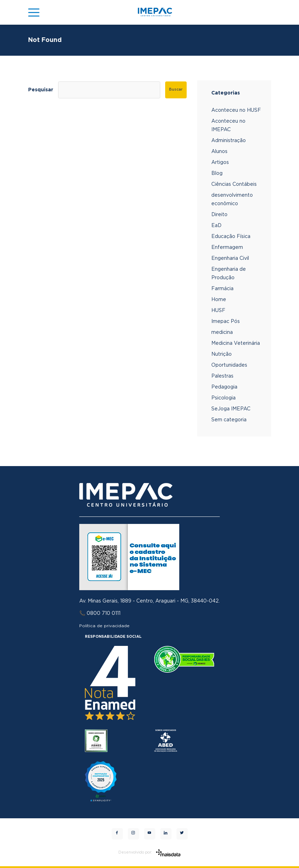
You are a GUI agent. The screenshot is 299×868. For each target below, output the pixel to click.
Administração (229, 141)
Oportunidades (229, 365)
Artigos (220, 163)
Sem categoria (229, 420)
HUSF (218, 311)
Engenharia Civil (230, 258)
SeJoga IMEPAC (231, 409)
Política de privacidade (104, 626)
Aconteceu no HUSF (236, 110)
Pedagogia (224, 387)
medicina (222, 332)
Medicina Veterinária (236, 343)
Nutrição (222, 354)
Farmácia (222, 289)
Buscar (176, 90)
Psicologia (223, 398)
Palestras (222, 376)
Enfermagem (227, 247)
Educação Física (231, 237)
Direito (219, 215)
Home (219, 300)
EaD (216, 226)
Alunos (219, 152)
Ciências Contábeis (234, 184)
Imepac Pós (226, 322)
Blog (217, 173)
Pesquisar (41, 90)
